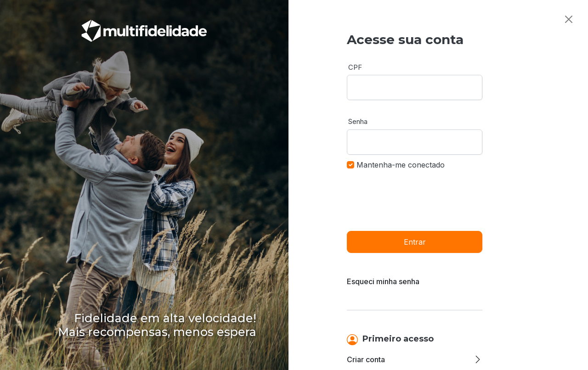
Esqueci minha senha (383, 281)
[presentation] (417, 199)
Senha (358, 121)
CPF (355, 67)
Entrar (415, 242)
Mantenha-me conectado (401, 165)
